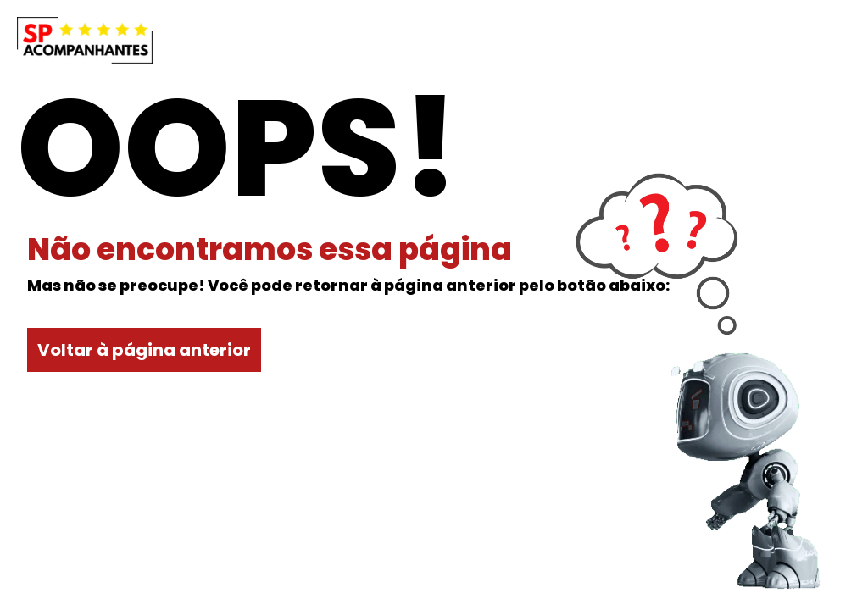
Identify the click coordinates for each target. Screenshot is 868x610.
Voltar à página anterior (144, 350)
